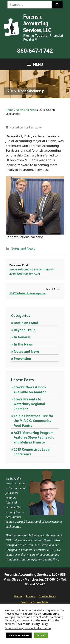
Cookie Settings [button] (19, 635)
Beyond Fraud (25, 330)
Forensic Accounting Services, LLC (37, 23)
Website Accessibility (35, 602)
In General (22, 337)
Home (9, 110)
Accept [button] (41, 635)
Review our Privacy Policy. (32, 624)
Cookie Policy (48, 596)
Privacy (30, 596)
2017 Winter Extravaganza (27, 293)
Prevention (22, 359)
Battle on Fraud (26, 323)
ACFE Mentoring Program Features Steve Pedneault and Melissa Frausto (34, 437)
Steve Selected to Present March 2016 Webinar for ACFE (32, 271)
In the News (23, 344)
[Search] (57, 5)
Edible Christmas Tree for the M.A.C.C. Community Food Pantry (33, 421)
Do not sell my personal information (28, 628)
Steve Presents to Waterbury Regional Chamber (29, 404)
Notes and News (26, 110)
